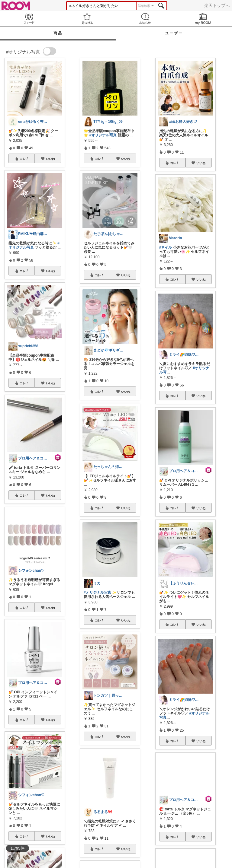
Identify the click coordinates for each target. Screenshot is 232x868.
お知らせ (145, 19)
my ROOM (203, 19)
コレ (24, 159)
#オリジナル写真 (103, 135)
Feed (29, 19)
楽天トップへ (217, 5)
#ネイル (166, 247)
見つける (87, 19)
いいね (50, 159)
